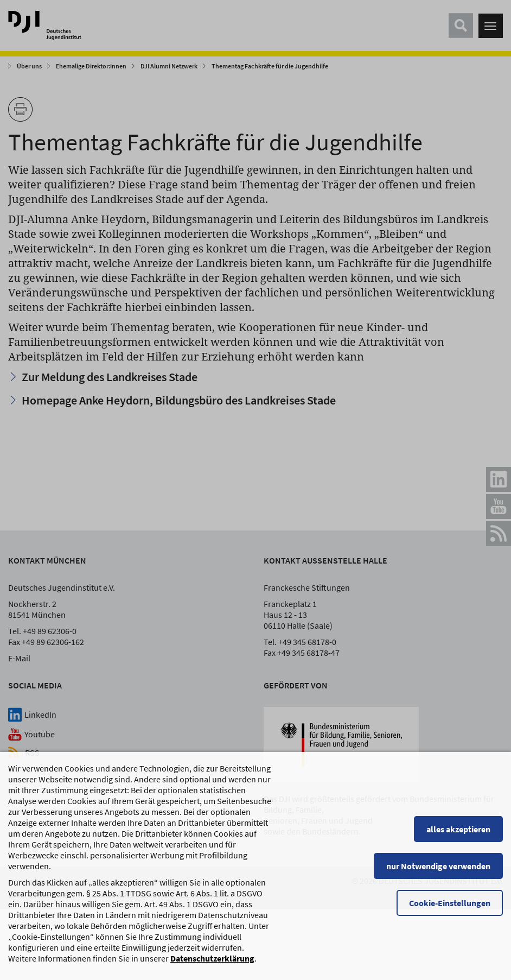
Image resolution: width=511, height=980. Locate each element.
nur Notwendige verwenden (438, 871)
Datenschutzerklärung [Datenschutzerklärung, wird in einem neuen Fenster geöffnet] (212, 964)
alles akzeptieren (458, 834)
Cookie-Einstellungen (450, 908)
